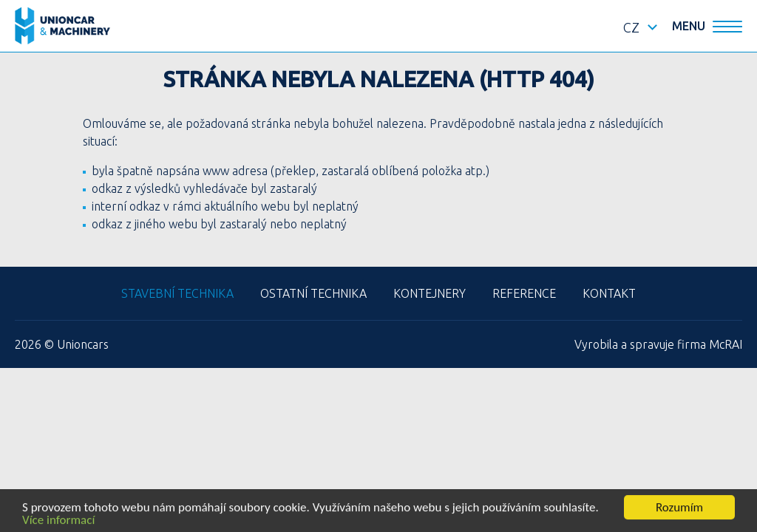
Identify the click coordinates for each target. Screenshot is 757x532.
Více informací (58, 521)
